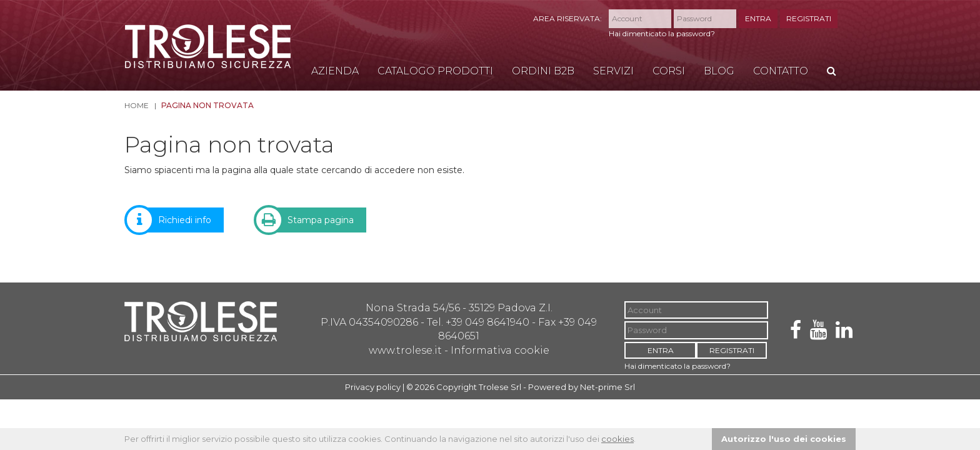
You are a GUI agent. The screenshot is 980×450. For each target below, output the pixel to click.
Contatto (781, 71)
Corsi (669, 71)
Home (137, 105)
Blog (719, 71)
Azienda (335, 71)
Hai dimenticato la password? (662, 33)
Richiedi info (175, 220)
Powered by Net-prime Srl (582, 387)
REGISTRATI (809, 18)
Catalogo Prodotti (435, 71)
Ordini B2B (543, 71)
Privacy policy (373, 387)
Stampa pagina (311, 220)
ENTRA (758, 18)
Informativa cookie (500, 350)
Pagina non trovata (207, 105)
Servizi (613, 71)
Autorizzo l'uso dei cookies (784, 439)
